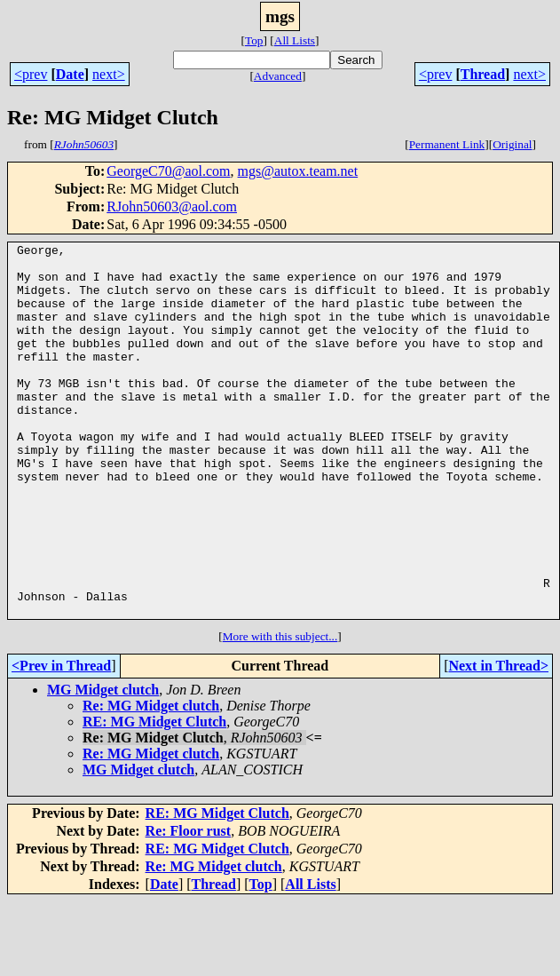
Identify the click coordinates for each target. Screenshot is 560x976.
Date (70, 74)
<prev (31, 74)
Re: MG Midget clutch (151, 780)
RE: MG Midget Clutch (154, 796)
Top (254, 40)
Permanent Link (447, 144)
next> (109, 74)
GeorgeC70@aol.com (168, 171)
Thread (483, 74)
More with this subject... (280, 711)
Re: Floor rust (189, 905)
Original (512, 144)
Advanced (278, 76)
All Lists (295, 40)
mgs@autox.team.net (298, 171)
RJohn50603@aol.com (172, 206)
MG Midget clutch (103, 764)
